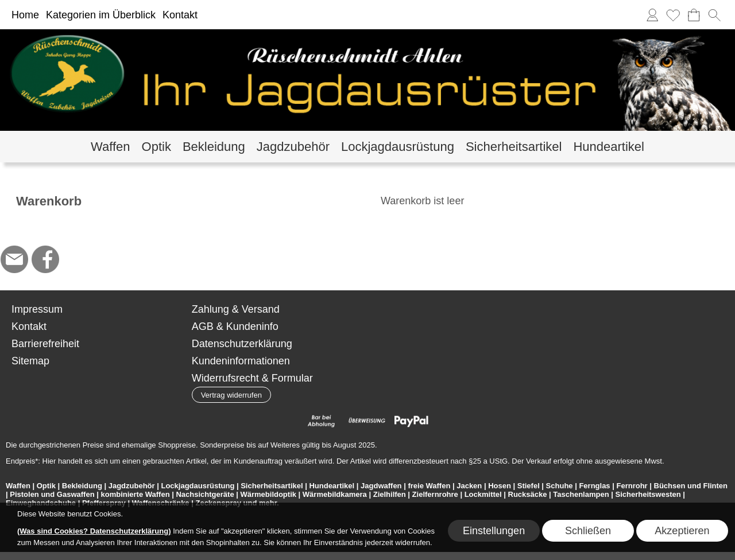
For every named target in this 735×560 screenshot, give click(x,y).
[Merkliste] (673, 15)
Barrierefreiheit (45, 344)
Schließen (588, 531)
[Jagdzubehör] (293, 147)
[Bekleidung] (214, 147)
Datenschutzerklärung (242, 344)
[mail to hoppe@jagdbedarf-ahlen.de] (14, 259)
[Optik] (156, 147)
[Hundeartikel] (609, 147)
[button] (714, 15)
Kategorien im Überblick (101, 15)
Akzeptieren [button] (682, 531)
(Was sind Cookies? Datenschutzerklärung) (94, 531)
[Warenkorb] (694, 15)
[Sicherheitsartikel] (514, 147)
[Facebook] (45, 259)
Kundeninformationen (241, 361)
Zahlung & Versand (236, 309)
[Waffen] (110, 147)
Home (25, 15)
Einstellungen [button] (494, 531)
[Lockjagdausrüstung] (398, 147)
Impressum (37, 309)
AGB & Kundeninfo (235, 326)
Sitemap (30, 361)
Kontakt (180, 15)
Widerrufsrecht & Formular (252, 378)
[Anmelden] (652, 15)
